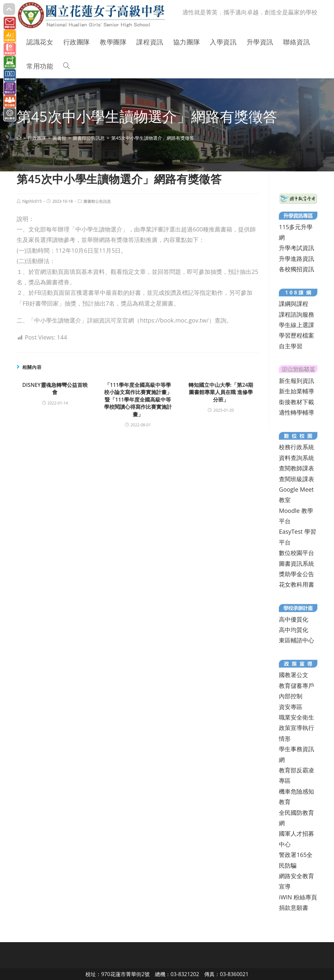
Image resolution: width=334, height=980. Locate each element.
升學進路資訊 (296, 259)
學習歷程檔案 (296, 335)
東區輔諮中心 (296, 640)
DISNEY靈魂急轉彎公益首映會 (55, 388)
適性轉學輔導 (296, 412)
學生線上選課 (296, 325)
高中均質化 (294, 630)
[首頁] (19, 138)
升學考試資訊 (296, 248)
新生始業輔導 (296, 391)
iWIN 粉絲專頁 (298, 897)
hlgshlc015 (32, 201)
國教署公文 (294, 675)
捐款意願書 (294, 908)
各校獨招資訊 (296, 269)
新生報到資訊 (296, 381)
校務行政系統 (296, 447)
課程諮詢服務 (296, 314)
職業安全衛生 (296, 717)
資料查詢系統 (296, 458)
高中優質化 (294, 619)
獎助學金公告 (296, 574)
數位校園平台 (296, 553)
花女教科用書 (296, 584)
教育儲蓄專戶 (296, 686)
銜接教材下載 (296, 402)
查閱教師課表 (296, 468)
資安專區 (291, 707)
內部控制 (291, 696)
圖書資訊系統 (296, 563)
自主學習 (291, 346)
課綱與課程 (294, 304)
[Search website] (67, 66)
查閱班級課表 (296, 479)
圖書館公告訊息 (97, 201)
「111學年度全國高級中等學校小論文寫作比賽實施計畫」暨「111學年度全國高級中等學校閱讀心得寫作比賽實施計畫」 (138, 400)
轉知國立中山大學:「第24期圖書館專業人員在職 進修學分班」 (221, 392)
